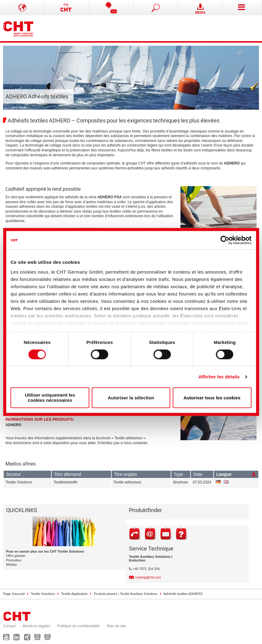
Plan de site (116, 626)
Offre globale (16, 556)
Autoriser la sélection (131, 398)
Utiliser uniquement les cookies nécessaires (50, 398)
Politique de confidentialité (78, 626)
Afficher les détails (219, 377)
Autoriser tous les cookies (212, 398)
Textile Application (74, 594)
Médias (11, 564)
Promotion (14, 560)
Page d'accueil (14, 594)
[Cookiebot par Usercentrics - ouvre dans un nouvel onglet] (225, 240)
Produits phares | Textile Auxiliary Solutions (126, 594)
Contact (9, 626)
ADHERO (13, 425)
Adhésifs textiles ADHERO (183, 594)
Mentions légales (37, 626)
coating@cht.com (148, 577)
